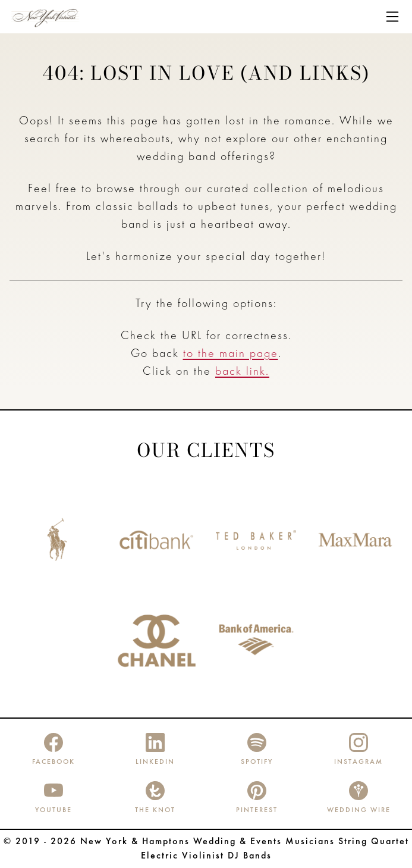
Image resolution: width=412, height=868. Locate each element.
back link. (242, 372)
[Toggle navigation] (392, 17)
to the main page (231, 354)
